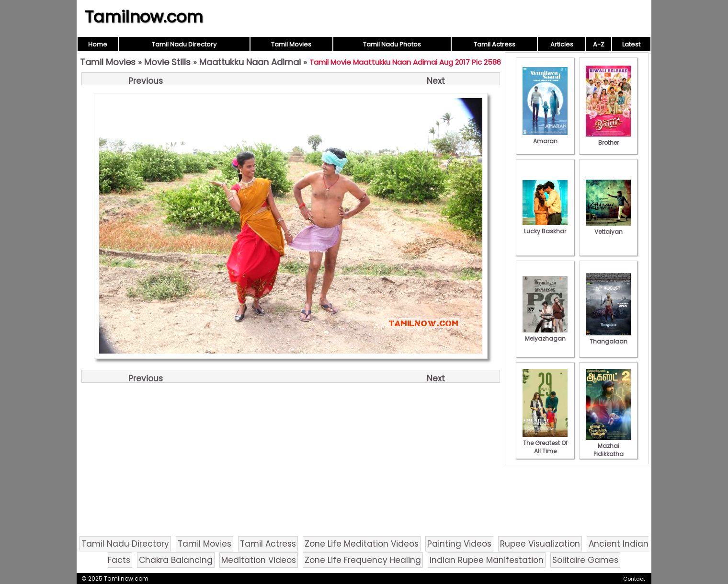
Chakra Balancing (176, 560)
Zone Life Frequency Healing (363, 560)
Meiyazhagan (545, 334)
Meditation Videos (259, 560)
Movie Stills (167, 62)
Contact (634, 579)
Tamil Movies (291, 44)
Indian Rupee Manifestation (487, 560)
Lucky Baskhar (545, 227)
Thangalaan (608, 337)
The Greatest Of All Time (545, 443)
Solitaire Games (585, 560)
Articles (562, 44)
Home (98, 44)
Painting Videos (459, 544)
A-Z (599, 44)
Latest (631, 44)
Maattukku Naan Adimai (250, 62)
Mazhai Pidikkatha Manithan (608, 450)
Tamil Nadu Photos (392, 44)
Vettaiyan (608, 228)
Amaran (545, 137)
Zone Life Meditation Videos (362, 544)
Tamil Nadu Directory (184, 44)
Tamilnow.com (144, 17)
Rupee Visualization (540, 544)
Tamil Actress (495, 44)
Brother (608, 138)
